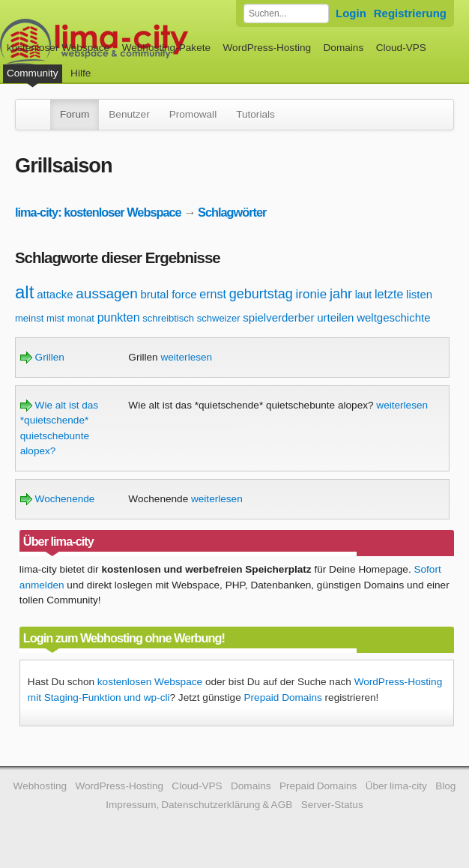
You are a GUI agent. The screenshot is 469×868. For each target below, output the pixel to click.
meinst (29, 318)
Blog (445, 786)
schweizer (219, 318)
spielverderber (278, 317)
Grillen (42, 357)
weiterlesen (186, 357)
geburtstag (261, 294)
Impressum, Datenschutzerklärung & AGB (199, 805)
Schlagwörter (232, 212)
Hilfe (81, 73)
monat (81, 318)
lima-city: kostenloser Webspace (98, 212)
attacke (55, 294)
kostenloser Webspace (58, 48)
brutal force (168, 294)
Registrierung (410, 13)
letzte (389, 294)
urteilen (335, 317)
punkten (119, 317)
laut (364, 295)
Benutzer (129, 114)
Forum (75, 114)
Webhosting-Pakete (166, 48)
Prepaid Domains (283, 697)
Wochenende (58, 499)
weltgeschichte (393, 317)
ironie (312, 294)
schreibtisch (168, 318)
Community (33, 73)
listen (419, 294)
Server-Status (332, 805)
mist (55, 318)
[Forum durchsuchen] (286, 13)
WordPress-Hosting (267, 48)
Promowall (193, 114)
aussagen (106, 293)
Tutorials (255, 114)
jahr (341, 294)
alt (24, 292)
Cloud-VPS (401, 48)
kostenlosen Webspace (150, 682)
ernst (213, 294)
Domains (344, 48)
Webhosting (40, 786)
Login (351, 13)
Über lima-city (396, 786)
